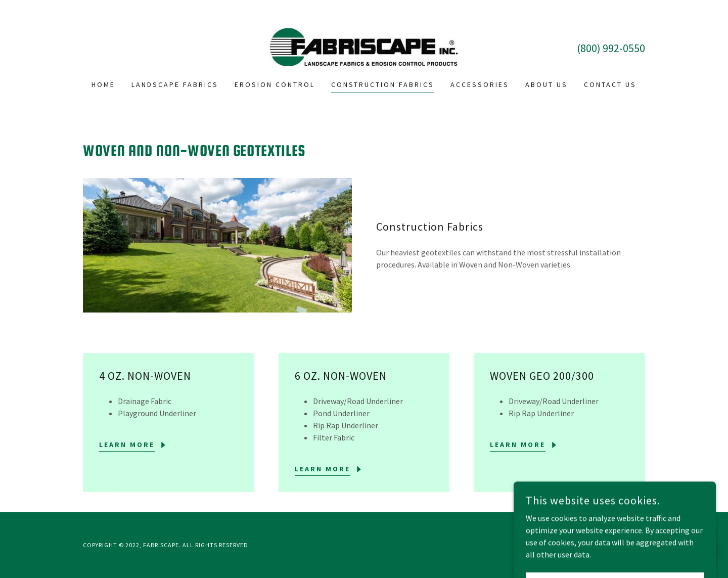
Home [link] (103, 84)
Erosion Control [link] (275, 84)
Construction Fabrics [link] (383, 84)
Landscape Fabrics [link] (175, 84)
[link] (364, 46)
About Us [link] (547, 84)
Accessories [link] (480, 84)
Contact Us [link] (610, 84)
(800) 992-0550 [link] (611, 48)
